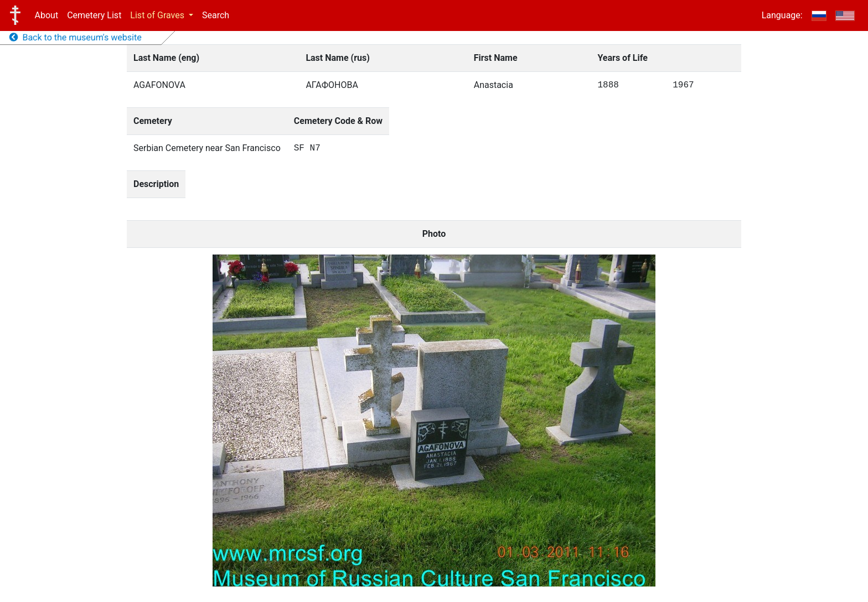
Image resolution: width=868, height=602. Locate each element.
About (47, 15)
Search (216, 15)
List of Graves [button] (158, 15)
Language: (782, 15)
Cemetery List (94, 15)
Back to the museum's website (76, 37)
